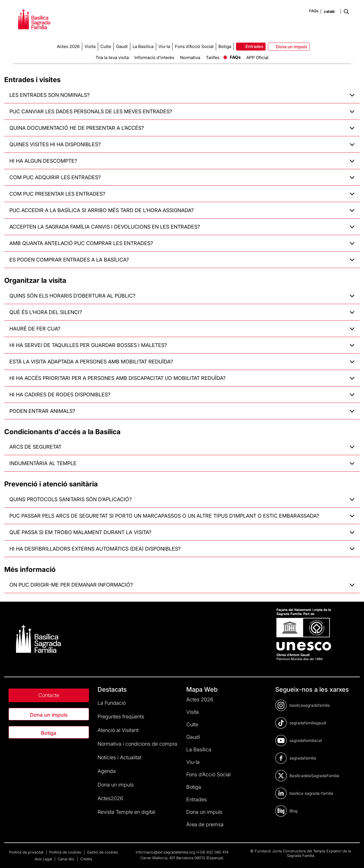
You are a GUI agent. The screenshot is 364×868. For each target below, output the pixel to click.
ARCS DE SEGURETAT (182, 447)
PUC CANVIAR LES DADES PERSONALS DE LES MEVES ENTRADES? (182, 111)
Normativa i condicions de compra (137, 744)
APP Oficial (257, 57)
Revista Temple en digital (126, 812)
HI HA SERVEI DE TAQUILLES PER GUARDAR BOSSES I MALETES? (182, 345)
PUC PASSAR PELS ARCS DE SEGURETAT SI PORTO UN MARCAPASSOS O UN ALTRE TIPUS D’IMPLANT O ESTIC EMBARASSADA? (182, 516)
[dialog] (353, 857)
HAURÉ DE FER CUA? (182, 329)
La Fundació (112, 703)
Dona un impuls (49, 715)
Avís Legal (44, 859)
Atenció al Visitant (118, 730)
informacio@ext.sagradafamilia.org (165, 852)
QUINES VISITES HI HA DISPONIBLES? (182, 144)
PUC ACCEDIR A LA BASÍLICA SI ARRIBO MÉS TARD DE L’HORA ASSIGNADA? (182, 210)
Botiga (49, 733)
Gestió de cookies (103, 852)
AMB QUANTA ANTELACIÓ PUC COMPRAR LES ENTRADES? (182, 243)
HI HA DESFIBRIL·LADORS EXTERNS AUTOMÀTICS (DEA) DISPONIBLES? (182, 549)
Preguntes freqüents (121, 717)
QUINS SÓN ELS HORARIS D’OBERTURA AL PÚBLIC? (182, 296)
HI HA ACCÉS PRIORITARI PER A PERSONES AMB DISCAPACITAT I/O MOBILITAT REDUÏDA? (182, 378)
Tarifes (213, 57)
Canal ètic (67, 859)
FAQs (314, 11)
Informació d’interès (154, 57)
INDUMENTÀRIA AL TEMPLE (182, 463)
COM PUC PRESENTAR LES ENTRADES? (182, 194)
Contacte (49, 695)
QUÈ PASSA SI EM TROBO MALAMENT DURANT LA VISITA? (182, 532)
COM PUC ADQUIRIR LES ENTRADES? (182, 177)
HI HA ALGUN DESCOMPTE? (182, 161)
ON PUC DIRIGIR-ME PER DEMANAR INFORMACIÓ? (182, 585)
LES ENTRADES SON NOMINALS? (182, 95)
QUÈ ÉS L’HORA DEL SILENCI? (182, 312)
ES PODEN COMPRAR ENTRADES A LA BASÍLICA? (182, 260)
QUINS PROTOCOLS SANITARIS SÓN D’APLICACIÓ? (182, 499)
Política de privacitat (27, 852)
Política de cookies (66, 852)
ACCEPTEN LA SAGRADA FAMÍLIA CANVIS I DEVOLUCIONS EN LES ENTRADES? (182, 227)
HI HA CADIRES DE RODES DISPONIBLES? (182, 395)
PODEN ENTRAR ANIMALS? (182, 411)
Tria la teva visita (112, 57)
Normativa (190, 57)
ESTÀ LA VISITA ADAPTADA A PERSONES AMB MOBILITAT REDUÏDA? (182, 362)
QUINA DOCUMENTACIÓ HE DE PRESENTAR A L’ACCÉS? (182, 128)
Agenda (107, 771)
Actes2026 (110, 798)
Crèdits (86, 859)
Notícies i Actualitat (119, 757)
